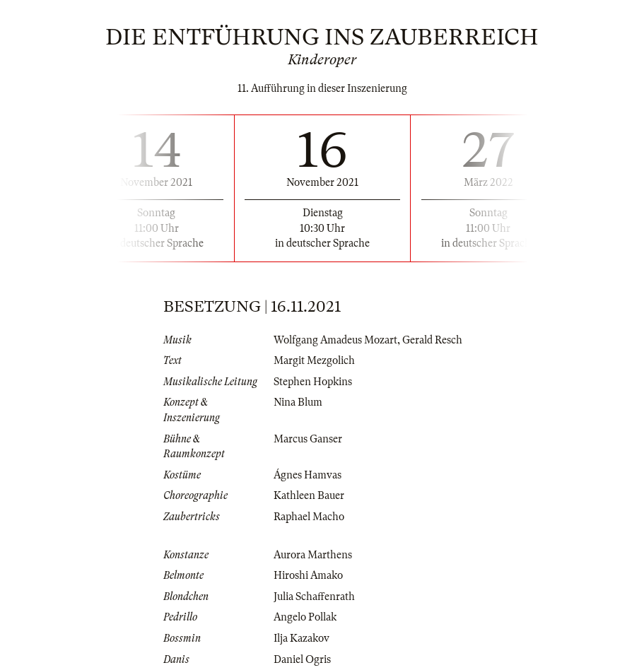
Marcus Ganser (308, 439)
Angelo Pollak (305, 617)
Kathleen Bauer (309, 495)
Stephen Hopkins (313, 382)
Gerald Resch (432, 340)
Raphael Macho (309, 517)
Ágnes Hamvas (308, 475)
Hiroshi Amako (308, 575)
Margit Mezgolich (314, 360)
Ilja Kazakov (301, 638)
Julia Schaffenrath (314, 596)
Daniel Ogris (302, 659)
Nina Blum (298, 402)
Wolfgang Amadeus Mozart (335, 340)
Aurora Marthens (313, 555)
